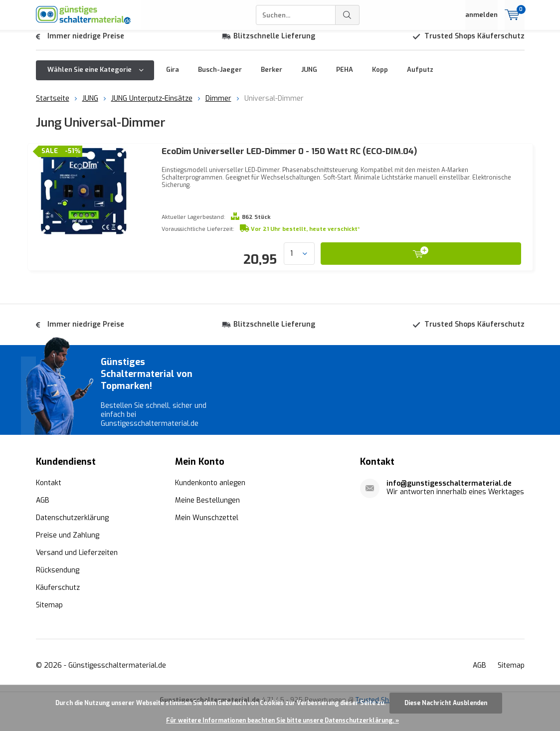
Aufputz (420, 77)
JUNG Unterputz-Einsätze (152, 106)
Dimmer (218, 106)
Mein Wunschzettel (207, 541)
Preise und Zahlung (68, 558)
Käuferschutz (58, 611)
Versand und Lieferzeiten (77, 576)
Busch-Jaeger (220, 77)
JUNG (309, 77)
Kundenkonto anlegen (210, 506)
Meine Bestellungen (207, 523)
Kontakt (49, 506)
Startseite (53, 106)
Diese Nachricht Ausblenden (446, 703)
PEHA (345, 77)
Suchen (348, 15)
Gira (173, 77)
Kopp (380, 77)
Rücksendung (58, 593)
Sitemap (49, 628)
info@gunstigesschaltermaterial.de (449, 506)
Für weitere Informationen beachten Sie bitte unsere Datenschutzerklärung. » (282, 721)
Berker (272, 77)
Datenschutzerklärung (72, 541)
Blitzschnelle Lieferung (274, 44)
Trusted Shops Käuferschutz (474, 44)
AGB (43, 523)
